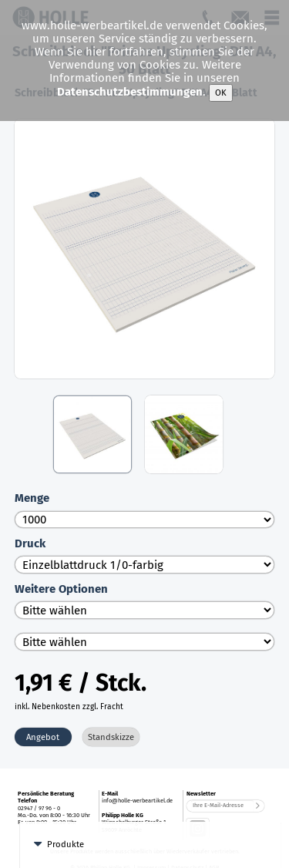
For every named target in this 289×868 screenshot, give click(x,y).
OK (221, 93)
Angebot (43, 737)
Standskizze (111, 737)
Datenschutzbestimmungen (130, 93)
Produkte (66, 817)
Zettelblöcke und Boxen (102, 849)
